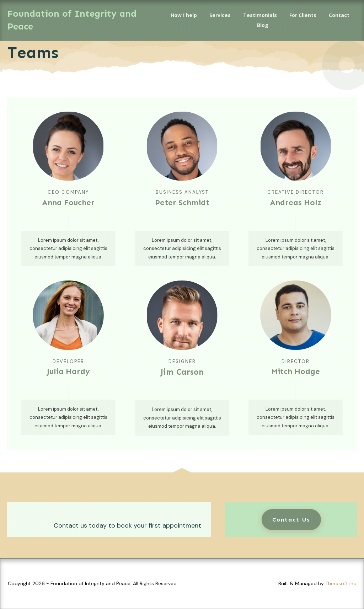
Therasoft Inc (341, 583)
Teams (33, 52)
